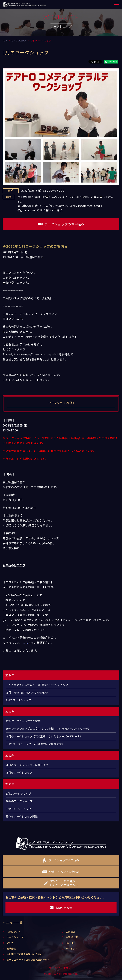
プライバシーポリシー (61, 968)
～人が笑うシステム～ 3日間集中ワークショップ (37, 685)
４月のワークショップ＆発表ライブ (27, 765)
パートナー (72, 949)
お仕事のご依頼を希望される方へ (25, 954)
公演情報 (71, 932)
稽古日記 (71, 943)
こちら (27, 643)
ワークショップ (15, 937)
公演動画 (11, 949)
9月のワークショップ (18, 809)
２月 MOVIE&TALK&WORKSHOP (27, 692)
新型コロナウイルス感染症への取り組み (28, 960)
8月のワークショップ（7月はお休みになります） (35, 744)
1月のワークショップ (18, 700)
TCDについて (14, 932)
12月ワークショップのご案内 (23, 721)
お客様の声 (72, 937)
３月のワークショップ (19, 772)
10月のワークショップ (19, 801)
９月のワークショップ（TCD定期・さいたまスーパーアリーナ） (44, 736)
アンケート (12, 943)
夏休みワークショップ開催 (22, 816)
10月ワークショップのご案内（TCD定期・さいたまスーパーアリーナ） (48, 729)
